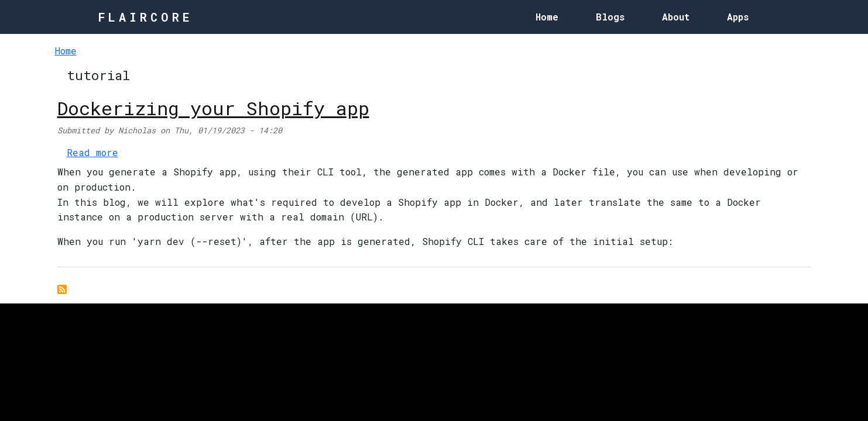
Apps (738, 17)
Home (547, 17)
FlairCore (146, 17)
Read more (92, 152)
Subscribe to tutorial (62, 289)
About (676, 17)
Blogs (610, 17)
